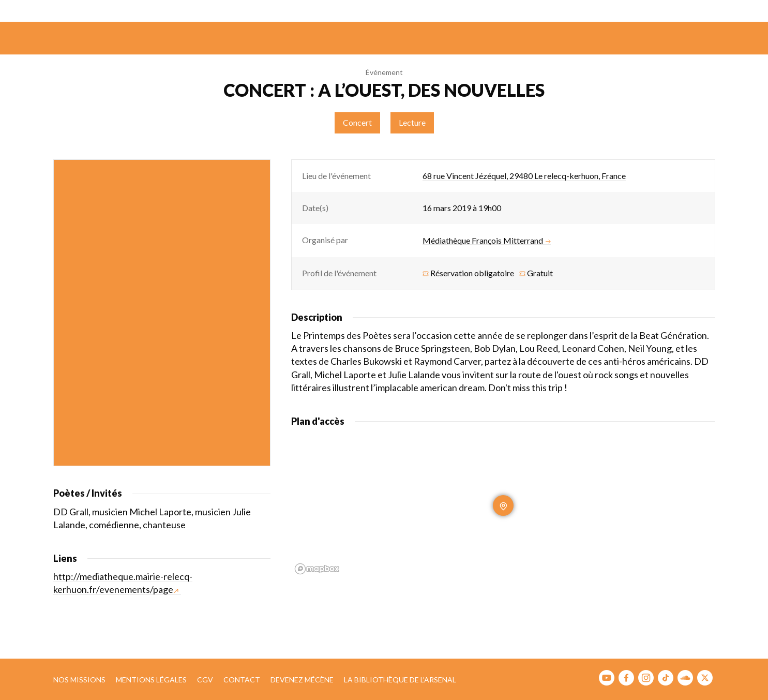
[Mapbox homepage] (317, 569)
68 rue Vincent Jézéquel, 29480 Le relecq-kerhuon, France (524, 176)
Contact (242, 680)
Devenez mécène (302, 680)
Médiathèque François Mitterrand (487, 241)
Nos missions (79, 680)
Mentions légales (151, 680)
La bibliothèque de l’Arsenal (400, 680)
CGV (205, 680)
